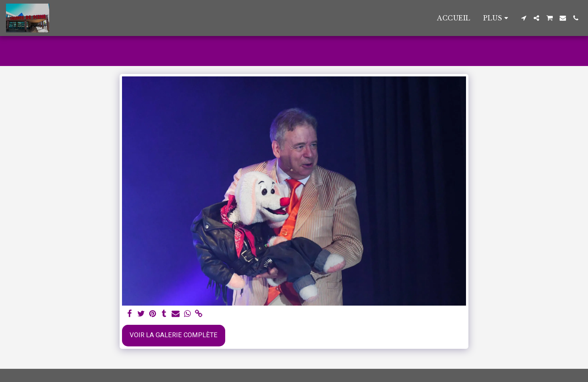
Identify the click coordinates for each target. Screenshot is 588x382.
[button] (524, 18)
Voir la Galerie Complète (174, 335)
